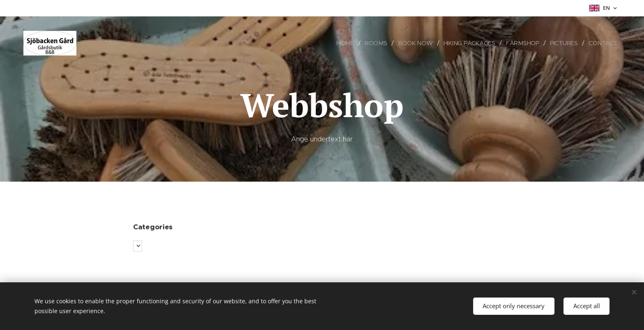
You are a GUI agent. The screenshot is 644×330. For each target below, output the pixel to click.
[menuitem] (349, 43)
